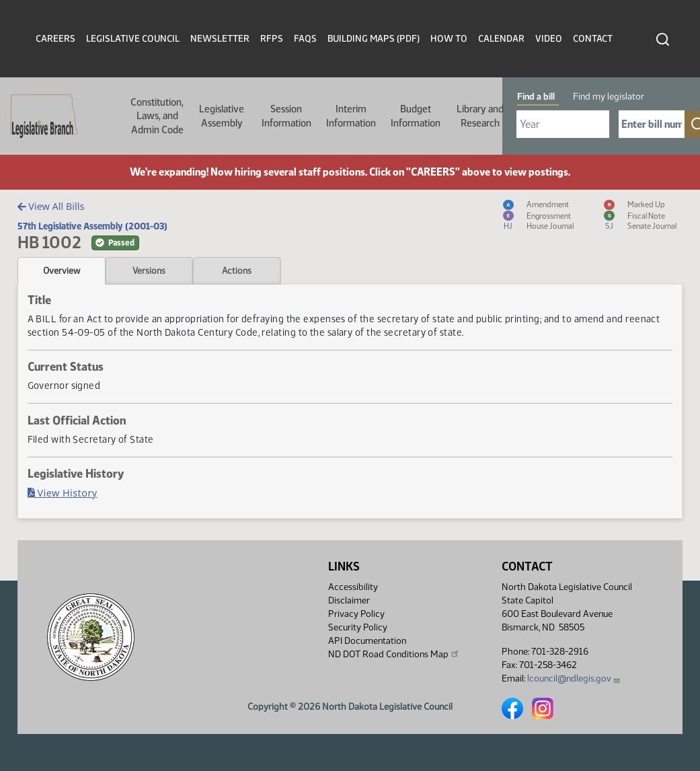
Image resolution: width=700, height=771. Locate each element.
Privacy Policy (356, 614)
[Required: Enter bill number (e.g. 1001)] (652, 124)
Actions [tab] (237, 270)
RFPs (272, 39)
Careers (55, 39)
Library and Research (480, 116)
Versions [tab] (149, 270)
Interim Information (351, 116)
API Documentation (367, 641)
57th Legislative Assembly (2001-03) (92, 226)
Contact (593, 39)
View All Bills (51, 206)
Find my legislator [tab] (609, 97)
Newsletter (220, 39)
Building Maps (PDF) (374, 39)
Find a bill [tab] (536, 97)
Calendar (501, 39)
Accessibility (353, 587)
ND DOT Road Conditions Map (394, 654)
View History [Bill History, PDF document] (63, 493)
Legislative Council (133, 39)
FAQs (305, 39)
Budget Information (416, 116)
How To (449, 39)
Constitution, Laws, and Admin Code (157, 116)
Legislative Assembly (222, 116)
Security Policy (358, 627)
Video (549, 39)
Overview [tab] (62, 270)
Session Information (286, 116)
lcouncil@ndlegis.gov (574, 678)
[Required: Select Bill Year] (563, 124)
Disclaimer (349, 600)
